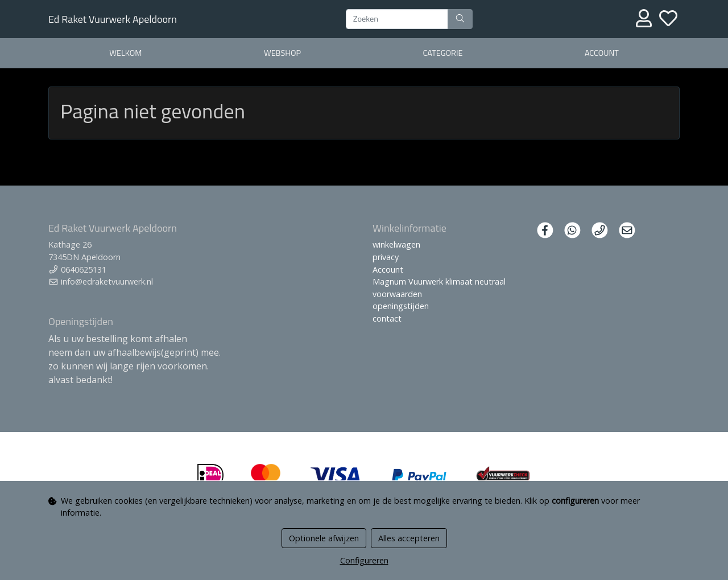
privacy (386, 257)
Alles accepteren (409, 538)
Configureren (364, 560)
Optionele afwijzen (324, 538)
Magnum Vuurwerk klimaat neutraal (439, 281)
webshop (282, 53)
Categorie (443, 53)
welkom (125, 53)
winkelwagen (396, 244)
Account (602, 53)
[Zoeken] (397, 19)
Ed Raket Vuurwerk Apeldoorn (113, 19)
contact (387, 318)
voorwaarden (397, 294)
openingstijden (401, 306)
